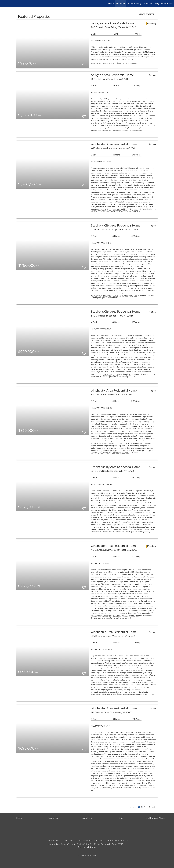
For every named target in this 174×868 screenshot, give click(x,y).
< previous (132, 807)
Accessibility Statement (92, 840)
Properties (121, 4)
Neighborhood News (164, 4)
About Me (148, 4)
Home (111, 4)
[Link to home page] (3, 4)
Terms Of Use (53, 840)
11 (149, 807)
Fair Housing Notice (118, 840)
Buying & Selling (134, 4)
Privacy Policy (69, 840)
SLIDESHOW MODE (147, 14)
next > (154, 807)
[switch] (84, 64)
